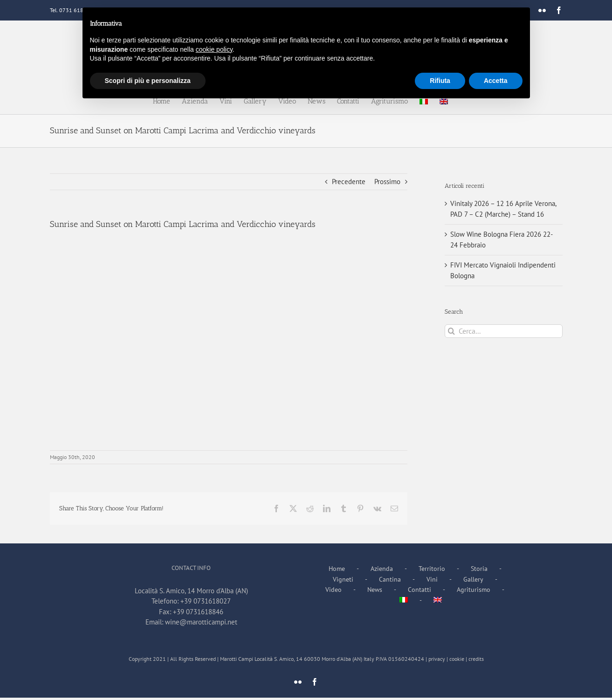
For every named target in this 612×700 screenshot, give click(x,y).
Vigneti (343, 579)
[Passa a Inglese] (438, 600)
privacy (437, 659)
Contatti (419, 590)
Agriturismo (474, 590)
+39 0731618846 (198, 612)
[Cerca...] (504, 331)
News (375, 590)
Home (337, 569)
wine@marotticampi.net (201, 622)
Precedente (349, 182)
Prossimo (387, 182)
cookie (457, 659)
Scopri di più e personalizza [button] (148, 81)
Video (334, 590)
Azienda (382, 569)
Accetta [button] (496, 81)
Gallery (473, 579)
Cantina (390, 579)
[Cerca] (451, 331)
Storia (479, 569)
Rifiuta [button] (440, 81)
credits (476, 659)
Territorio (432, 569)
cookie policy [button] (214, 49)
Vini (432, 579)
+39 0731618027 (206, 601)
